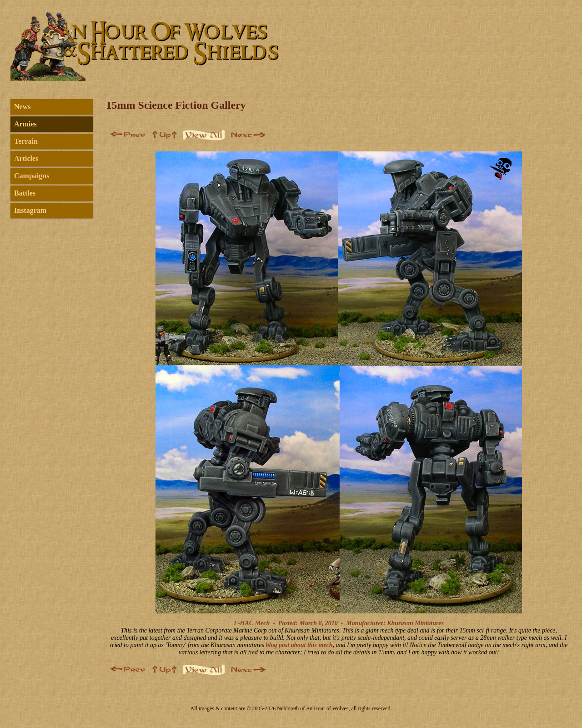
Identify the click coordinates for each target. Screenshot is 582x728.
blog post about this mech (299, 645)
